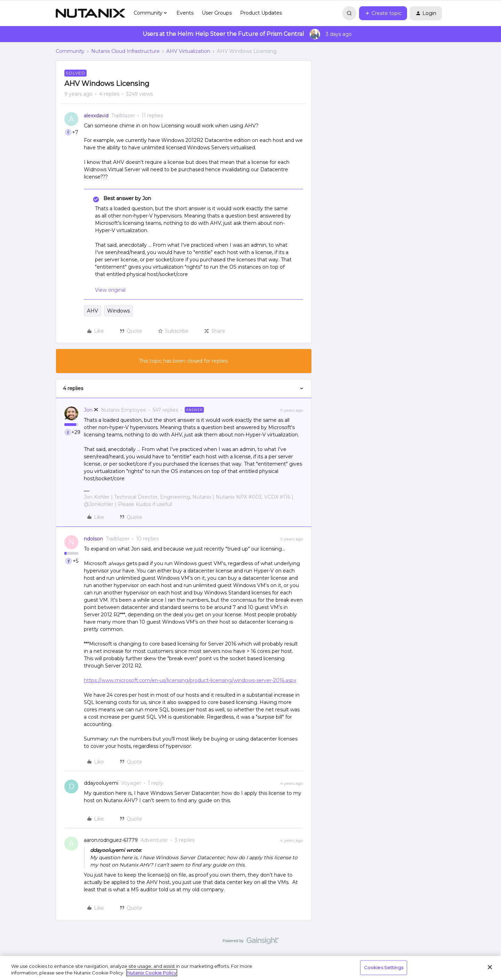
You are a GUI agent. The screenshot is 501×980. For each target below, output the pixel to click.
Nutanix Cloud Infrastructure (125, 51)
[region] (250, 968)
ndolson (93, 539)
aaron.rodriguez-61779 (111, 840)
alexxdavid (96, 116)
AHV (93, 311)
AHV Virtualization (188, 51)
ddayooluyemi (101, 783)
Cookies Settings (384, 967)
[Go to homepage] (90, 13)
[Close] (490, 967)
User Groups (217, 13)
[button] (383, 13)
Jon (88, 410)
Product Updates (261, 13)
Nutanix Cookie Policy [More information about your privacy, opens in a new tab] (152, 973)
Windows (118, 311)
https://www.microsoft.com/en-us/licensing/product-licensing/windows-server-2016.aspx (190, 680)
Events (185, 13)
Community (70, 51)
